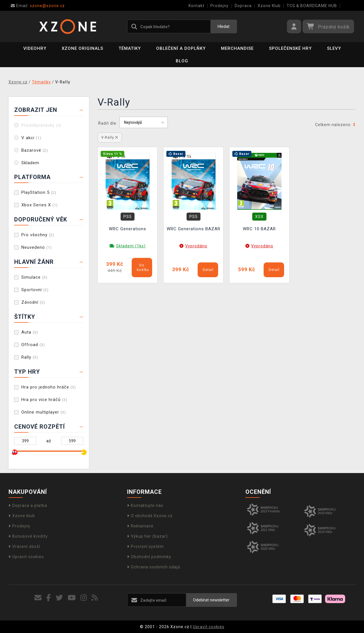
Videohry (35, 48)
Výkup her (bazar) (147, 536)
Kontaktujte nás (145, 505)
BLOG (182, 61)
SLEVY (334, 48)
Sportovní (35, 290)
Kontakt (197, 6)
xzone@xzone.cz (38, 6)
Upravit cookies (26, 557)
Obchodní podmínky (149, 557)
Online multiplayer (44, 412)
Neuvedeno (37, 247)
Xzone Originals (82, 48)
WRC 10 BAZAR (259, 229)
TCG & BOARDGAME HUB (312, 6)
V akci (31, 138)
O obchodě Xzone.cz (150, 516)
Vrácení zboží (24, 546)
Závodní (33, 302)
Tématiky (130, 48)
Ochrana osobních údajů (154, 567)
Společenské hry (290, 48)
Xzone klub (22, 516)
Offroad (33, 345)
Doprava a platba (28, 505)
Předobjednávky (41, 125)
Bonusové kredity (28, 536)
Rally (30, 357)
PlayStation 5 (39, 192)
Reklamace (140, 526)
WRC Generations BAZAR (194, 229)
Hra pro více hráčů (44, 400)
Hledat (224, 26)
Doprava (243, 6)
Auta (30, 332)
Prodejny (220, 6)
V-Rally (110, 137)
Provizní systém (145, 546)
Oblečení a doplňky (181, 48)
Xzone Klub (269, 6)
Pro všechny (38, 235)
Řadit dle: (108, 123)
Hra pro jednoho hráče (49, 387)
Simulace (34, 277)
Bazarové (35, 150)
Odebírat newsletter (211, 600)
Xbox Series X (40, 205)
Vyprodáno (196, 246)
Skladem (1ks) (131, 246)
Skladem (30, 163)
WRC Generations (128, 229)
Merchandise (237, 48)
